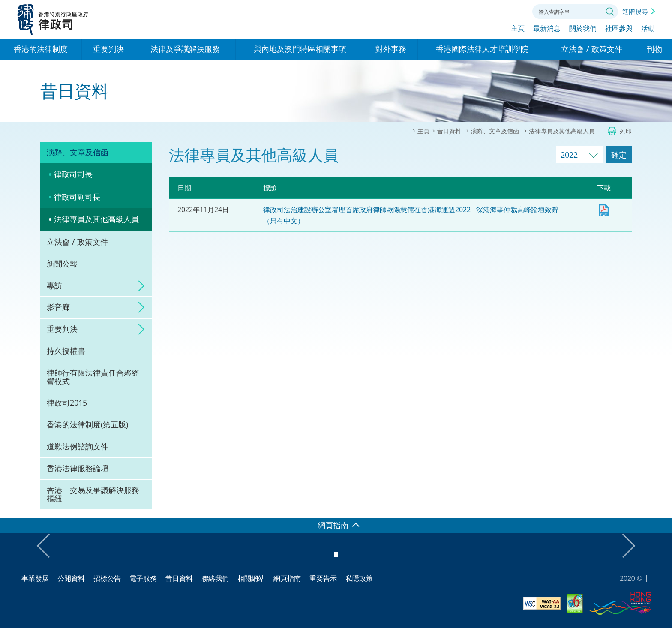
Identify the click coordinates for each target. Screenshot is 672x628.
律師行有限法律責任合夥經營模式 (93, 377)
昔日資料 (179, 578)
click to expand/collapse (139, 286)
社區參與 (619, 29)
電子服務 (143, 578)
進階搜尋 (635, 11)
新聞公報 (62, 264)
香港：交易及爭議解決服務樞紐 (93, 494)
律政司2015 (67, 403)
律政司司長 (73, 174)
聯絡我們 (515, 11)
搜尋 (610, 12)
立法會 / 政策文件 (77, 242)
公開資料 (71, 578)
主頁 (518, 29)
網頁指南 (287, 578)
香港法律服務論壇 (78, 468)
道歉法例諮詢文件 (78, 446)
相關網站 (251, 578)
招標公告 (107, 578)
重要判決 (62, 329)
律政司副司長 (77, 197)
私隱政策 (359, 578)
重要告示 (323, 578)
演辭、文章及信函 (78, 152)
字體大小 (492, 11)
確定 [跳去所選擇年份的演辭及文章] (619, 155)
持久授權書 (66, 351)
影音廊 (58, 307)
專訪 (54, 285)
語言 (468, 11)
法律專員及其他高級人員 (96, 219)
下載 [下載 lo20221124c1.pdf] (604, 210)
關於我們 (583, 29)
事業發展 (35, 578)
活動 (648, 29)
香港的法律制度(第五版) (87, 424)
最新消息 (547, 29)
